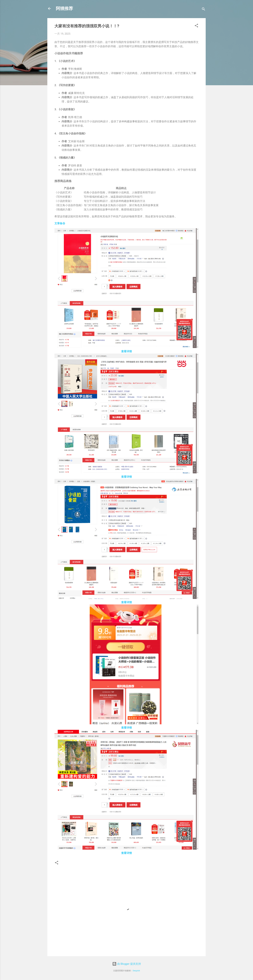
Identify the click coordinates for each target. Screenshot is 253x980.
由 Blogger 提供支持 (127, 964)
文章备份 (60, 223)
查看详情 (126, 351)
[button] (196, 26)
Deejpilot (136, 971)
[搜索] (204, 10)
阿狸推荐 (64, 9)
